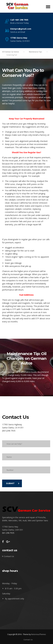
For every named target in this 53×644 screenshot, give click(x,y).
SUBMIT (13, 483)
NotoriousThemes (39, 634)
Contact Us (9, 556)
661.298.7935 (8, 533)
